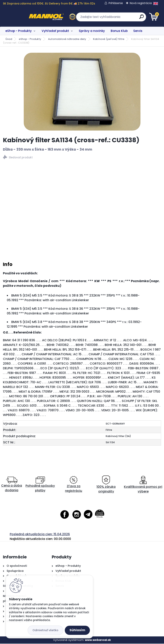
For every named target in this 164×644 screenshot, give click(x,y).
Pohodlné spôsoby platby (40, 485)
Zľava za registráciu (74, 485)
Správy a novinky (92, 31)
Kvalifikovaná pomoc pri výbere (143, 485)
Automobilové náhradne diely (67, 39)
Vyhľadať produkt (55, 31)
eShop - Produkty (19, 31)
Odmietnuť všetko (45, 630)
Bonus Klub (119, 31)
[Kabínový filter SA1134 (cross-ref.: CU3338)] (82, 92)
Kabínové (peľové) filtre (109, 39)
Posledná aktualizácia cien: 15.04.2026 (40, 535)
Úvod (9, 39)
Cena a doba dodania (12, 485)
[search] (129, 18)
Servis (138, 31)
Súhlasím (77, 630)
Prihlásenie (116, 3)
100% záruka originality (106, 485)
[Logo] (27, 17)
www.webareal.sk (98, 640)
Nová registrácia (141, 3)
